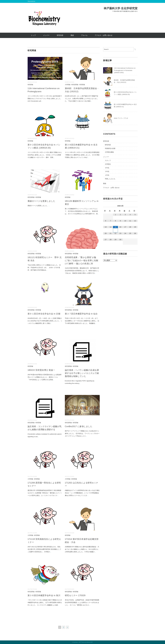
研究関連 (30, 85)
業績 (72, 35)
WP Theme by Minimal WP (86, 642)
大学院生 (108, 164)
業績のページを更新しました (41, 201)
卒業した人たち (110, 179)
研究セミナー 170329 (75, 595)
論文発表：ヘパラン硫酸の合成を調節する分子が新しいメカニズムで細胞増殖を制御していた (82, 373)
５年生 (107, 171)
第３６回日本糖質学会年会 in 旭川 (44, 595)
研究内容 (60, 35)
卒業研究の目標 (110, 148)
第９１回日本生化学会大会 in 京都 (44, 314)
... (42, 101)
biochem (76, 642)
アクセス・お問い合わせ (104, 35)
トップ (33, 35)
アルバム (84, 35)
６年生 (107, 168)
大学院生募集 (109, 152)
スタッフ (108, 160)
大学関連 (68, 85)
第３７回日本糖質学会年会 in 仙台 (81, 314)
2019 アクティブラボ (121, 118)
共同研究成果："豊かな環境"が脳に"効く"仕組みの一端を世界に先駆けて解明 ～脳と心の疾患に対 (82, 261)
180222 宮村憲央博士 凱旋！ (41, 370)
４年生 (107, 175)
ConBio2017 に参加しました (79, 426)
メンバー (46, 35)
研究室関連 (75, 85)
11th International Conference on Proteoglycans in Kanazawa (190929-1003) (125, 70)
